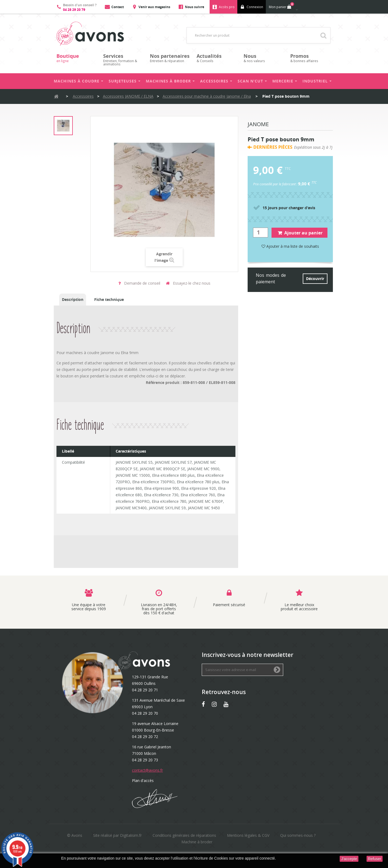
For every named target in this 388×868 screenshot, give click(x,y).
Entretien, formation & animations (124, 60)
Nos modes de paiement (271, 278)
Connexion (255, 7)
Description (73, 299)
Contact (118, 7)
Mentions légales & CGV (248, 835)
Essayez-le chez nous (188, 283)
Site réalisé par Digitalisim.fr (117, 835)
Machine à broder (197, 842)
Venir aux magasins (154, 7)
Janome (258, 125)
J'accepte (349, 859)
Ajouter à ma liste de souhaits (290, 246)
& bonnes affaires (311, 58)
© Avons (75, 835)
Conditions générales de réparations (184, 835)
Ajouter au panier (300, 233)
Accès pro (227, 7)
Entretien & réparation (171, 58)
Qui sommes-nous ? (298, 835)
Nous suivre (195, 7)
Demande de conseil (139, 283)
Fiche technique (109, 299)
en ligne (77, 58)
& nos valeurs (264, 58)
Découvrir (315, 279)
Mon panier (281, 6)
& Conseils (217, 58)
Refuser (375, 859)
